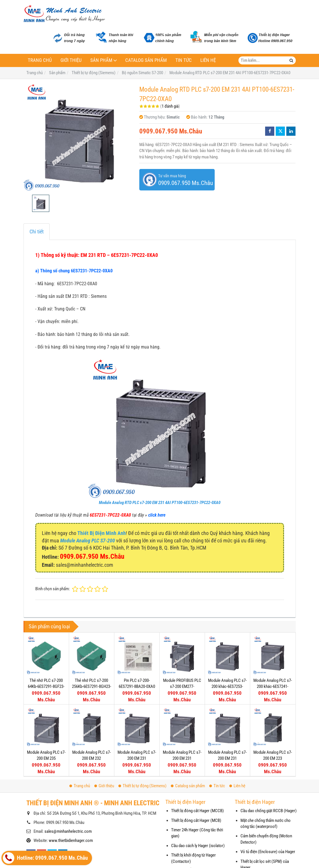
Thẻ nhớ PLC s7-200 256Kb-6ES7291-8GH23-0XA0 (92, 687)
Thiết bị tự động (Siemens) (142, 786)
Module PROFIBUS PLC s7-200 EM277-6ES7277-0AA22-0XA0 (182, 687)
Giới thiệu (71, 60)
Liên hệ (208, 60)
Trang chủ (40, 60)
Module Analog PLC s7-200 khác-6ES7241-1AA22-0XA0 (273, 687)
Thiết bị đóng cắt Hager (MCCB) (197, 811)
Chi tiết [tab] (37, 232)
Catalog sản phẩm (146, 60)
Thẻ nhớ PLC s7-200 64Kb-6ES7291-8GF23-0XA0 (46, 687)
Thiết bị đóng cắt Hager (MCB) (196, 820)
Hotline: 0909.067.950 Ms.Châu (45, 858)
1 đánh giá (170, 106)
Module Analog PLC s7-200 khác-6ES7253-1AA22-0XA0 (227, 687)
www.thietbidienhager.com (71, 841)
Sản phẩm (101, 60)
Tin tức (184, 60)
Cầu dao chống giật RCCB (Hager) (269, 811)
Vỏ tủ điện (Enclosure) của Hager (268, 852)
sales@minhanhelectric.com (68, 831)
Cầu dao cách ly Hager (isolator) (198, 846)
